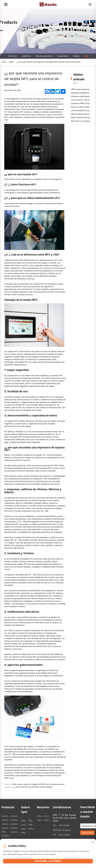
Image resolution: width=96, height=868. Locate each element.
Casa (4, 62)
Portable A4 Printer (6, 836)
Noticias (76, 56)
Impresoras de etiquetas (15, 816)
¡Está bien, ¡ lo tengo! (48, 861)
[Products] (6, 4)
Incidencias (26, 56)
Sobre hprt (13, 56)
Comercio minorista (48, 816)
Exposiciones (63, 56)
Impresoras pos (6, 816)
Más (76, 83)
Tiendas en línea (32, 821)
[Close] (93, 842)
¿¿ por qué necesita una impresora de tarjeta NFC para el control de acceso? (49, 62)
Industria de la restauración (40, 816)
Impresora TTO (15, 824)
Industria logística (40, 820)
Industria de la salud (48, 820)
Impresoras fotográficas (15, 832)
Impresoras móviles (6, 820)
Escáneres (6, 824)
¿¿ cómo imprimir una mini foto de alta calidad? (33, 787)
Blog (86, 56)
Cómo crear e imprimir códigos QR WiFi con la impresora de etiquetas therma (44, 784)
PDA (4, 832)
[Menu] (90, 4)
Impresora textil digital (6, 828)
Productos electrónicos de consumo (15, 820)
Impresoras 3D (15, 828)
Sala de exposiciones (44, 56)
